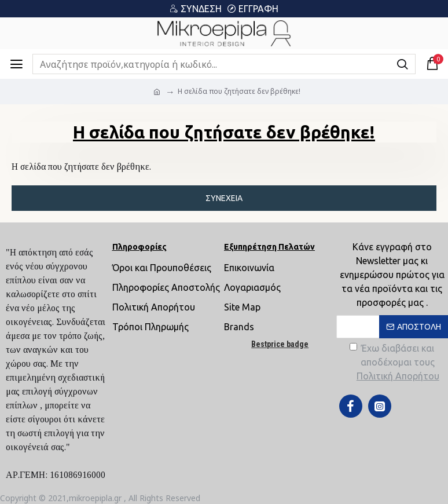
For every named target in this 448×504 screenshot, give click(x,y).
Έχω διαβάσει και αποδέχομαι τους (395, 363)
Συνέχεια (224, 198)
